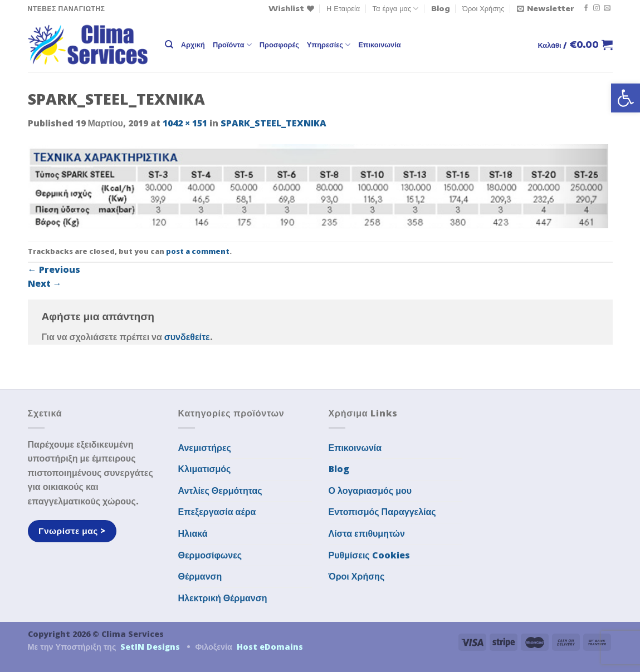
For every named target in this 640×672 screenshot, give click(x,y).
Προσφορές (279, 45)
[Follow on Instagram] (597, 8)
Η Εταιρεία (343, 8)
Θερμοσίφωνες (210, 555)
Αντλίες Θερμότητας (220, 490)
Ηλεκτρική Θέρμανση (223, 598)
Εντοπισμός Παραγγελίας (382, 512)
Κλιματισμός (205, 469)
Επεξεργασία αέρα (217, 512)
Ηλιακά (193, 533)
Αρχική (193, 45)
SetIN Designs (150, 647)
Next (45, 283)
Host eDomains (270, 647)
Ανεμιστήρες (205, 448)
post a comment (198, 251)
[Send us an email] (607, 8)
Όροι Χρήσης (483, 8)
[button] (626, 98)
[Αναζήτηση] (169, 45)
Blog (441, 8)
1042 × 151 (185, 123)
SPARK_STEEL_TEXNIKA (273, 123)
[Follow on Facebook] (586, 8)
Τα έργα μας (396, 9)
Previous (54, 269)
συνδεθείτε (187, 337)
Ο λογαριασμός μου (370, 490)
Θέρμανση (200, 576)
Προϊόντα (232, 45)
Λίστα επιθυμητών (367, 533)
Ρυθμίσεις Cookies (369, 555)
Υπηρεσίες (329, 45)
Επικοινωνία (379, 45)
